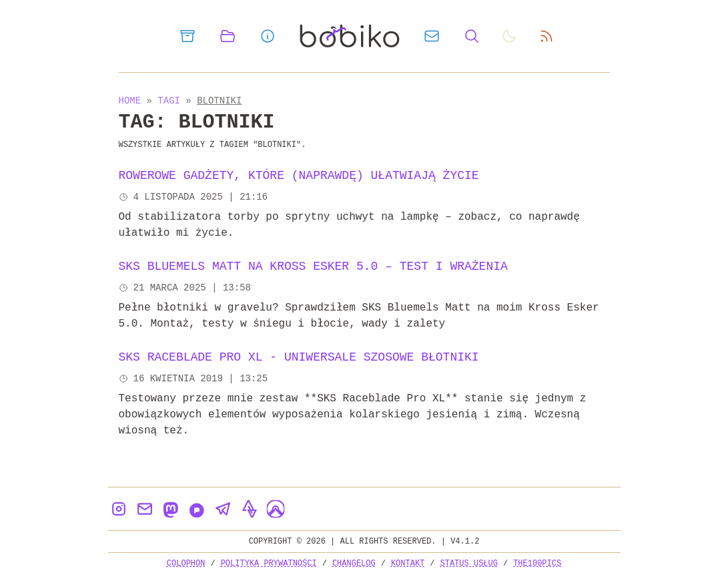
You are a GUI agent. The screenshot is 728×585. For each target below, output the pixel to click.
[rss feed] (547, 36)
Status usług (469, 563)
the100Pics (537, 563)
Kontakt (408, 563)
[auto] (509, 36)
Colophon (186, 563)
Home (130, 101)
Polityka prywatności (269, 563)
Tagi (171, 101)
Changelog (354, 563)
